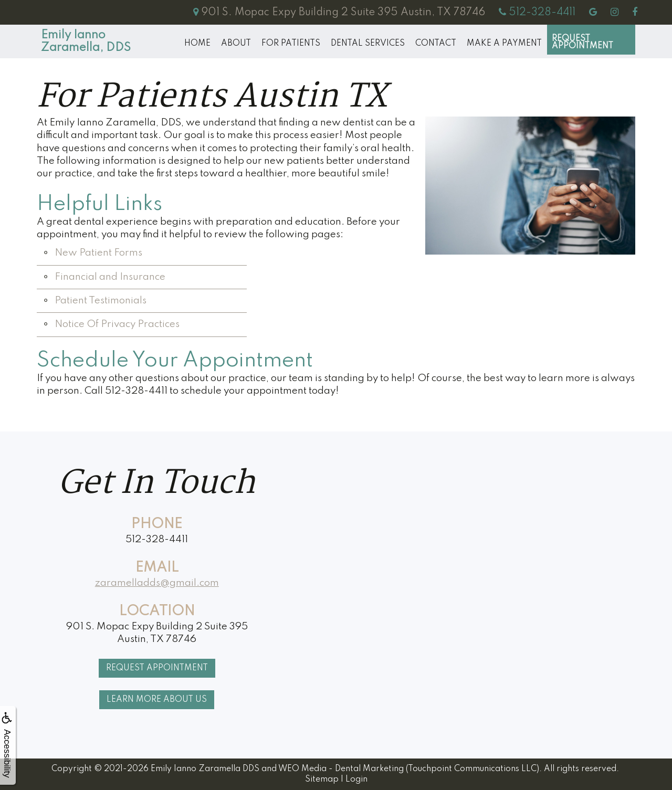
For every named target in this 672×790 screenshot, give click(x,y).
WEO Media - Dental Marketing (341, 769)
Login (356, 780)
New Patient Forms (98, 253)
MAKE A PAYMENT (504, 44)
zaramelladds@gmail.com (157, 583)
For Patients (291, 44)
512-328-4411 (157, 539)
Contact (436, 44)
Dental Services (368, 44)
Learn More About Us (157, 700)
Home (197, 44)
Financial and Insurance (110, 277)
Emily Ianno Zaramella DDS (205, 769)
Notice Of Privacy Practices (117, 324)
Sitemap (322, 780)
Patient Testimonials (101, 301)
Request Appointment (582, 43)
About (236, 44)
